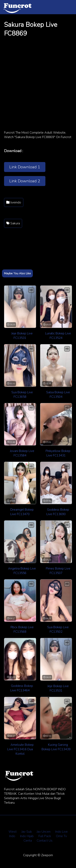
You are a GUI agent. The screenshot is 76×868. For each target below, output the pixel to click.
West (13, 832)
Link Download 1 (25, 167)
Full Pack (45, 836)
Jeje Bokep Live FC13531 (22, 336)
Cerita (28, 841)
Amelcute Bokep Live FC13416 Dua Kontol (20, 749)
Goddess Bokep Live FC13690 (58, 512)
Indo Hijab (27, 836)
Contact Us (45, 841)
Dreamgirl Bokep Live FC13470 (22, 512)
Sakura (13, 223)
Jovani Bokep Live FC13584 (22, 453)
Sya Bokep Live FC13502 (58, 629)
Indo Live (62, 832)
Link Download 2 (25, 181)
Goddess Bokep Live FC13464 (22, 688)
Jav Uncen (44, 832)
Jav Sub (27, 832)
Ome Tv (61, 836)
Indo (12, 836)
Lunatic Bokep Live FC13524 (58, 336)
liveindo (14, 202)
